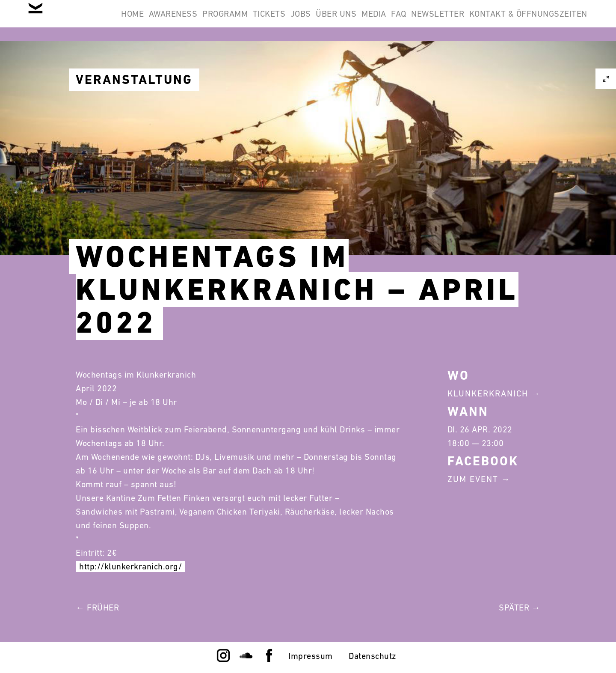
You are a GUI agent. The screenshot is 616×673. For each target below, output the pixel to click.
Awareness (213, 21)
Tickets (331, 21)
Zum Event (473, 479)
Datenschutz (373, 656)
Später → (520, 607)
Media (469, 21)
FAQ (505, 21)
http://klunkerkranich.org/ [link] (130, 566)
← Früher (97, 607)
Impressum (311, 656)
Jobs (374, 21)
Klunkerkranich (488, 393)
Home (161, 21)
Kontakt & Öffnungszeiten (523, 62)
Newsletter (555, 21)
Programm (276, 21)
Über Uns (421, 21)
